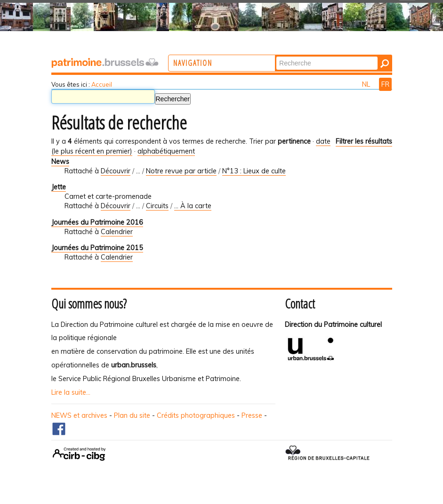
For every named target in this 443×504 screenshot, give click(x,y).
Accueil (102, 84)
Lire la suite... (71, 392)
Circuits (157, 206)
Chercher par (314, 56)
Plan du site (132, 415)
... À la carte (193, 206)
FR (385, 84)
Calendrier (117, 232)
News (60, 162)
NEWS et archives (79, 415)
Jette (59, 187)
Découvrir (116, 171)
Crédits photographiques (196, 415)
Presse (252, 415)
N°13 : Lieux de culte (254, 171)
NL (367, 84)
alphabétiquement (166, 151)
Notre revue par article (181, 171)
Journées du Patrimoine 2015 (97, 248)
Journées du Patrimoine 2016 (97, 222)
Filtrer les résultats (364, 141)
